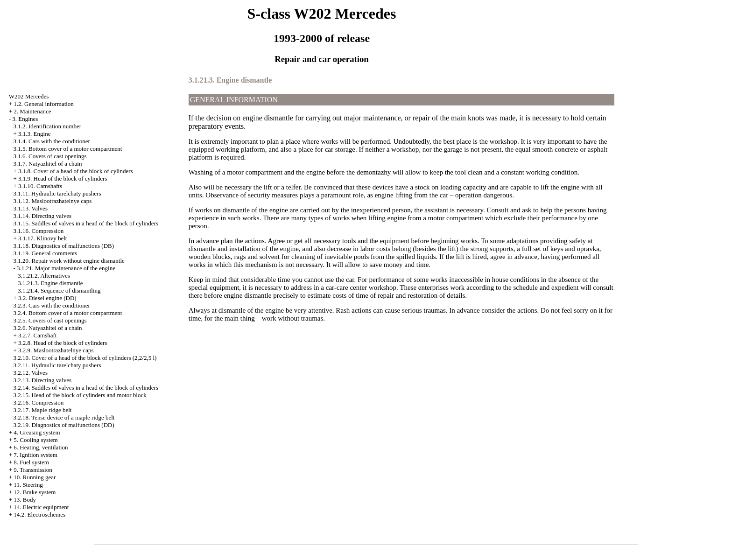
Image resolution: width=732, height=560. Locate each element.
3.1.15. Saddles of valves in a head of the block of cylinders (86, 223)
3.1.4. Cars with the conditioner (52, 141)
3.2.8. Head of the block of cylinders (63, 343)
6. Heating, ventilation (41, 447)
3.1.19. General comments (46, 253)
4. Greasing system (37, 432)
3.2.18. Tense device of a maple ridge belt (64, 417)
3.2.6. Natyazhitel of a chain (48, 328)
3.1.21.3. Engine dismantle (50, 283)
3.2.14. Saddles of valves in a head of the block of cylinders (86, 388)
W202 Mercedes (29, 96)
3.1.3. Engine (34, 134)
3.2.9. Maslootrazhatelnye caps (56, 350)
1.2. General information (44, 104)
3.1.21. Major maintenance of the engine (66, 268)
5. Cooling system (35, 440)
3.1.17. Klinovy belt (42, 238)
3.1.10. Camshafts (40, 186)
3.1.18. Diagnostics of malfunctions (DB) (64, 246)
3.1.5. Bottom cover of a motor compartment (68, 149)
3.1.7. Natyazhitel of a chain (48, 164)
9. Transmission (33, 470)
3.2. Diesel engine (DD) (47, 298)
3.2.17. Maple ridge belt (43, 410)
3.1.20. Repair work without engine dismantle (69, 261)
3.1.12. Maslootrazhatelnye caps (53, 201)
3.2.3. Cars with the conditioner (52, 305)
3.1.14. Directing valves (43, 216)
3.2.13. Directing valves (43, 380)
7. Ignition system (35, 455)
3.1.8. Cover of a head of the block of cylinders (75, 171)
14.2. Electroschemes (39, 514)
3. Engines (25, 119)
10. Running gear (35, 477)
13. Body (25, 500)
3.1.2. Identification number (48, 126)
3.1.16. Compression (39, 231)
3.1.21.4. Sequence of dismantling (59, 290)
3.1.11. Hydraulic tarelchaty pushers (57, 193)
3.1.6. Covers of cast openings (50, 156)
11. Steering (28, 485)
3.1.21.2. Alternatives (44, 276)
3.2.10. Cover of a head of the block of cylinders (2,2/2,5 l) (85, 358)
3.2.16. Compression (39, 402)
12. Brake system (35, 492)
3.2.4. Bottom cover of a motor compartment (68, 313)
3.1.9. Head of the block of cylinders (63, 178)
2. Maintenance (32, 111)
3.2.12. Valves (31, 373)
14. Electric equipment (41, 507)
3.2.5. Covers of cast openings (50, 320)
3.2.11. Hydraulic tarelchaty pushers (57, 365)
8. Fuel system (31, 462)
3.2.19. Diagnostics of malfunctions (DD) (64, 425)
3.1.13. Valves (31, 208)
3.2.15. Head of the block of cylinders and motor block (80, 395)
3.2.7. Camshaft (37, 335)
